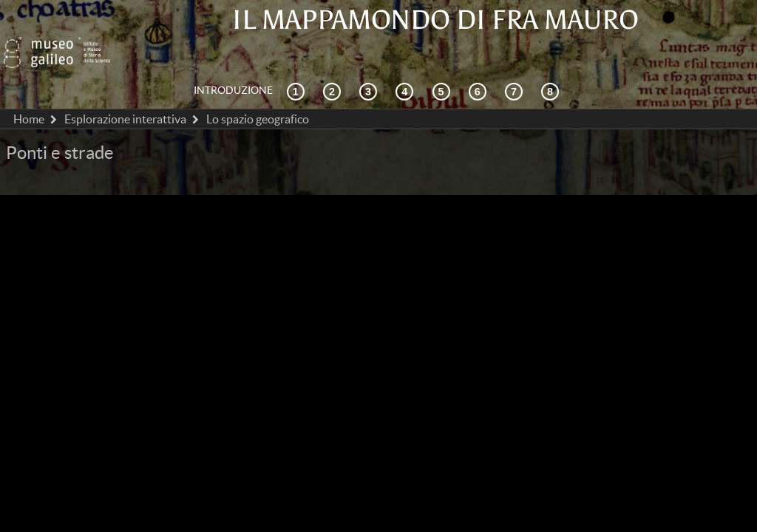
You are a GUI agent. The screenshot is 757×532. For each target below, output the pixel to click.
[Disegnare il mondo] (480, 58)
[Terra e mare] (516, 58)
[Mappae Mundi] (444, 58)
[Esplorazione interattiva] (334, 58)
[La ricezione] (407, 58)
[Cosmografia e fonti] (370, 58)
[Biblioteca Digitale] (552, 58)
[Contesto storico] (298, 58)
